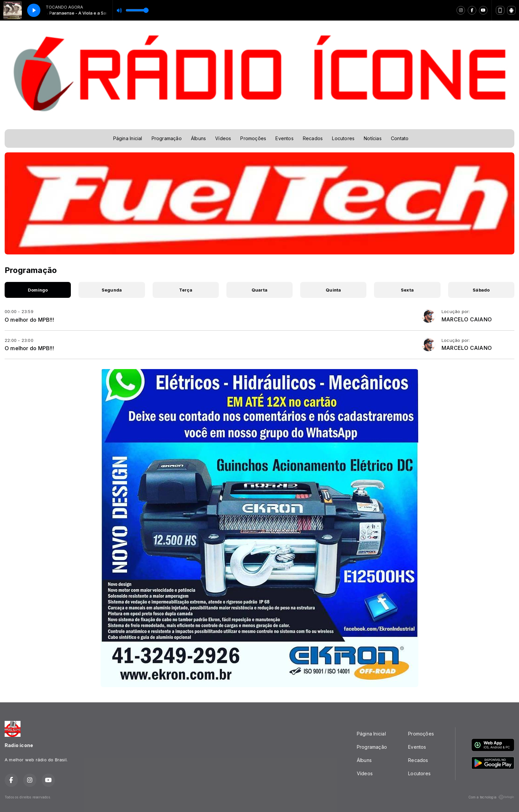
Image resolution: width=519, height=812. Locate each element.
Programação (167, 138)
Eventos (284, 138)
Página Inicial (128, 138)
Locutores (343, 138)
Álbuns (198, 138)
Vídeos (223, 138)
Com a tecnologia (491, 797)
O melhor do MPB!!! (29, 320)
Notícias (373, 138)
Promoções (253, 138)
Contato (400, 138)
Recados (313, 138)
